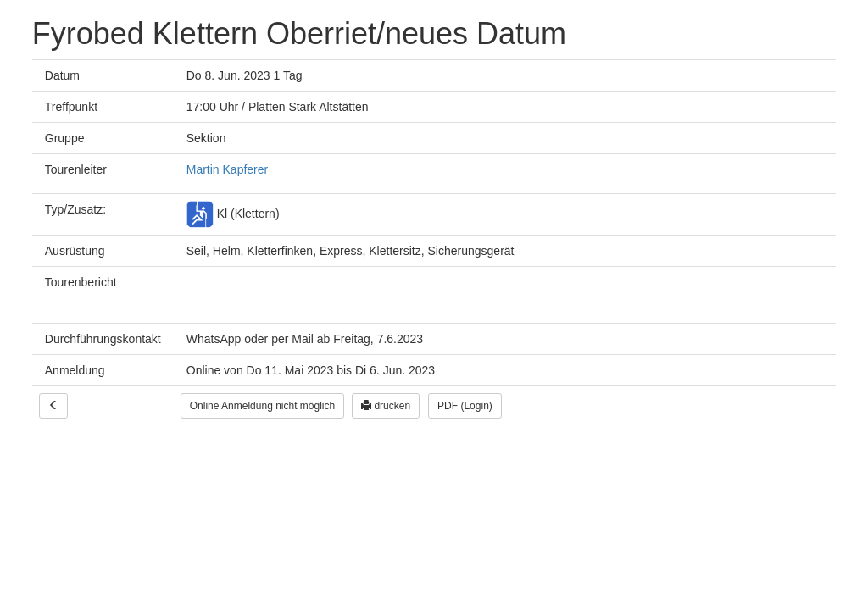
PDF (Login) (465, 406)
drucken (386, 406)
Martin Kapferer (227, 169)
